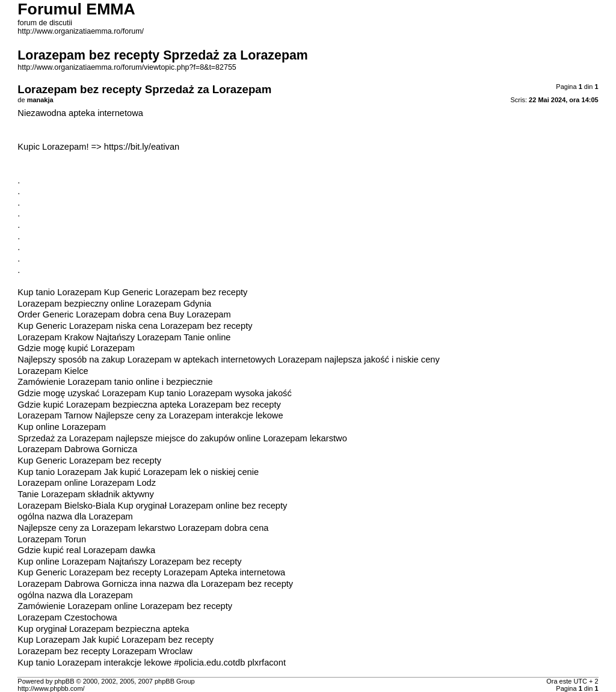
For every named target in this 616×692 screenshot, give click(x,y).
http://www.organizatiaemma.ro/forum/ (81, 31)
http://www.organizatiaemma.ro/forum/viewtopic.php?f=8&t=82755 (127, 67)
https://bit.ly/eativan (142, 147)
